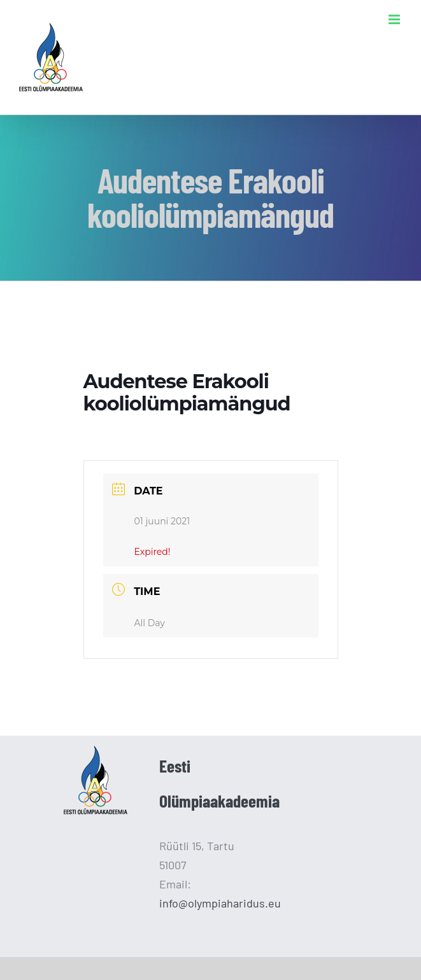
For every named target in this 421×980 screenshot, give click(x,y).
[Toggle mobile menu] (395, 19)
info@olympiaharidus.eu (220, 903)
